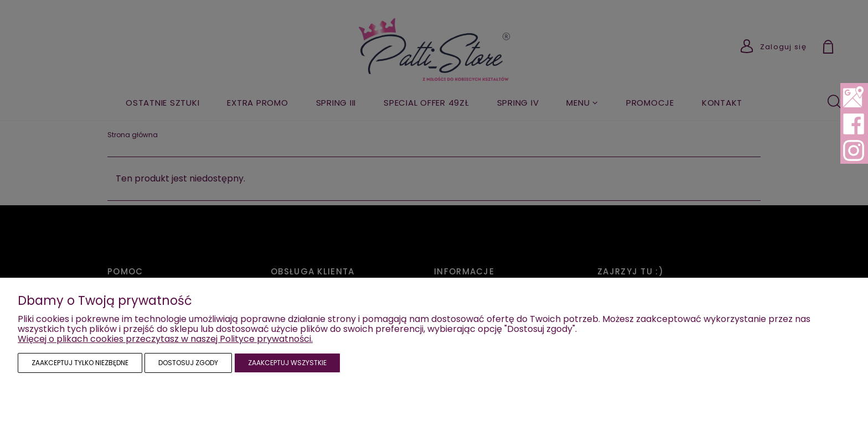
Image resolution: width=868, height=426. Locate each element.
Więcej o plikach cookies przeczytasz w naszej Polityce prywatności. (165, 339)
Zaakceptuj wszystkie (287, 363)
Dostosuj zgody (188, 363)
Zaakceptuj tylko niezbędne (80, 363)
